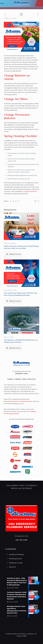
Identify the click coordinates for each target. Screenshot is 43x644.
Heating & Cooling (16, 563)
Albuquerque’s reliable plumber (20, 401)
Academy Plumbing (16, 554)
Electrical (12, 567)
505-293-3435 (21, 540)
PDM (25, 636)
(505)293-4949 (22, 374)
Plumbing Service (15, 559)
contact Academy (30, 191)
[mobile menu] (3, 3)
